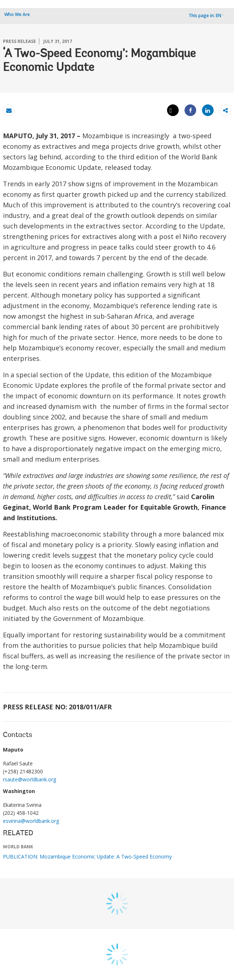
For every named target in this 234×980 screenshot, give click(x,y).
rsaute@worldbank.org (29, 779)
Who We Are (17, 14)
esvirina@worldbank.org (31, 821)
